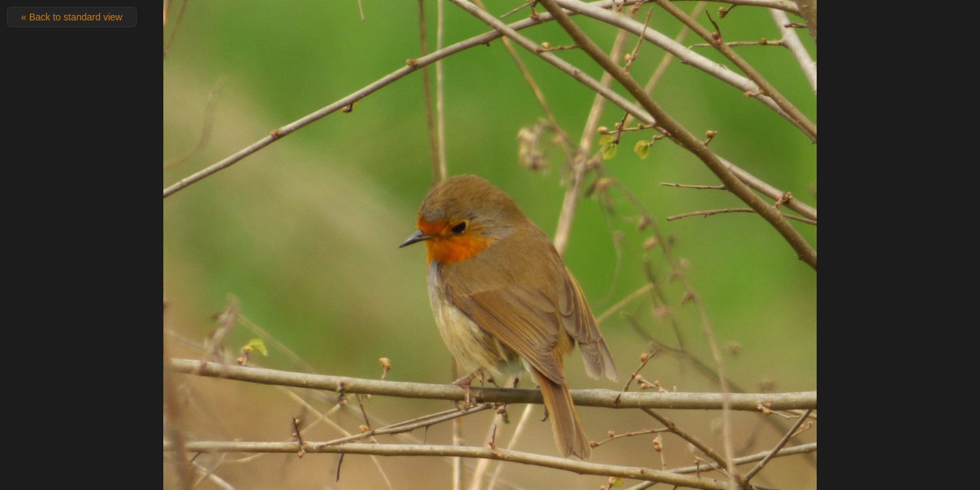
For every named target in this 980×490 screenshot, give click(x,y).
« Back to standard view (72, 17)
